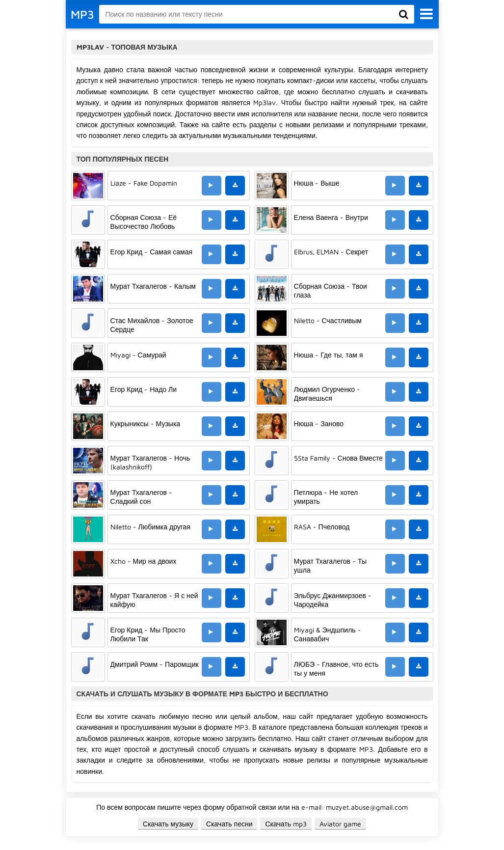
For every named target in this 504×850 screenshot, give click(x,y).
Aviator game (340, 824)
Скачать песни (229, 824)
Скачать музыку (168, 824)
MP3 (82, 14)
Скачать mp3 (286, 824)
